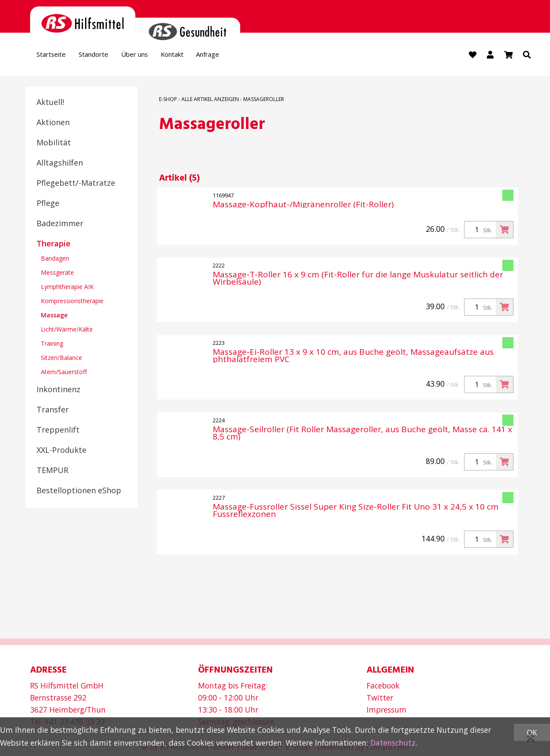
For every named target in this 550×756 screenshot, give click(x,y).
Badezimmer (60, 224)
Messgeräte (57, 274)
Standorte (105, 56)
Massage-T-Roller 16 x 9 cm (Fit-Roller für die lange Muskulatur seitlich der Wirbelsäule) (358, 280)
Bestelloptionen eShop (79, 492)
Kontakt (200, 56)
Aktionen (53, 123)
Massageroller (264, 100)
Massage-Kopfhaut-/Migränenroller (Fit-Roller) (303, 206)
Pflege (48, 204)
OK (532, 732)
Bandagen (55, 260)
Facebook (383, 685)
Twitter (380, 698)
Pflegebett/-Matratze (76, 184)
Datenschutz (393, 743)
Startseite (55, 56)
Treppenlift (58, 431)
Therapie (53, 245)
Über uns (154, 56)
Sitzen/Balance (61, 359)
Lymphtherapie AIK (67, 288)
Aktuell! (50, 103)
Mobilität (54, 144)
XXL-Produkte (61, 451)
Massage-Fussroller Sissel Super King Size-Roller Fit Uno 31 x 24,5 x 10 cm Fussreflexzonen (356, 512)
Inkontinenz (58, 390)
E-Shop (168, 100)
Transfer (53, 411)
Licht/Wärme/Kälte (67, 330)
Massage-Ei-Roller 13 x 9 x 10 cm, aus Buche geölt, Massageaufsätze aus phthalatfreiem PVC (353, 357)
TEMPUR (52, 471)
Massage (54, 316)
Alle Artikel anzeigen (210, 100)
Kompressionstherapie (72, 302)
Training (52, 345)
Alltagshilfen (60, 164)
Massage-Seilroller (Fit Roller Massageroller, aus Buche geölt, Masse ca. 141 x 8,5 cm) (362, 434)
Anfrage (244, 56)
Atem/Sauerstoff (64, 373)
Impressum (387, 710)
